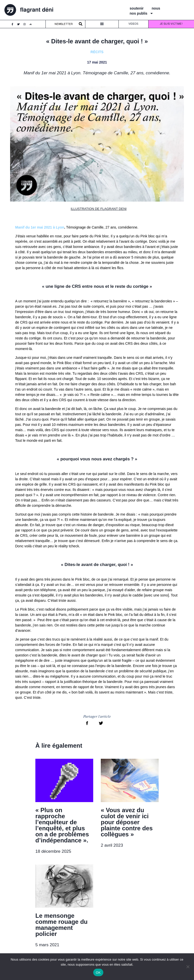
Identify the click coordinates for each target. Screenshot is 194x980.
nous (156, 9)
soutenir (137, 9)
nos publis (141, 14)
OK (98, 973)
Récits (97, 53)
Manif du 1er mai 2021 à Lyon (40, 228)
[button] (102, 25)
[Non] (188, 967)
